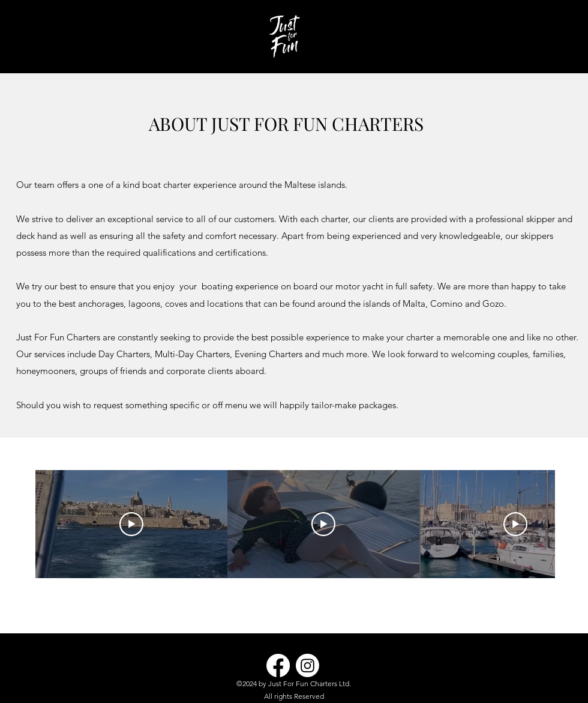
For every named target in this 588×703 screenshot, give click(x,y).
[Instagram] (307, 665)
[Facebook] (278, 665)
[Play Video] (131, 524)
